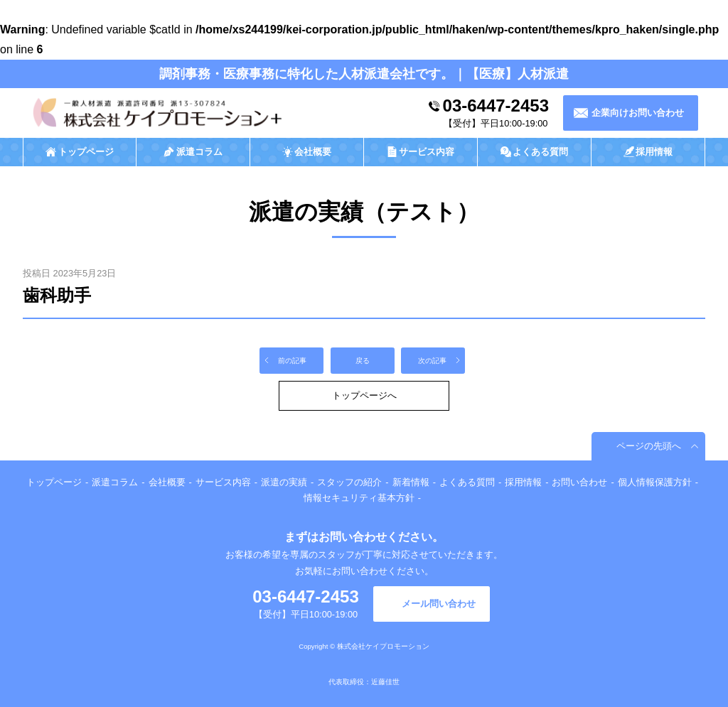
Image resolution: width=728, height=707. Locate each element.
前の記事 (292, 361)
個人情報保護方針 (655, 482)
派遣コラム (115, 482)
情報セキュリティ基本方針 (359, 498)
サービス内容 (223, 482)
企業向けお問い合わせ (638, 113)
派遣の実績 (284, 482)
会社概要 (167, 482)
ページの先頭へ (649, 446)
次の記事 (432, 361)
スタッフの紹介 (349, 482)
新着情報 (411, 482)
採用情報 (523, 482)
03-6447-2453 (496, 106)
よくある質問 (467, 482)
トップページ (54, 482)
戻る (363, 361)
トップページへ (364, 395)
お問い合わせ (579, 482)
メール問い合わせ (439, 604)
